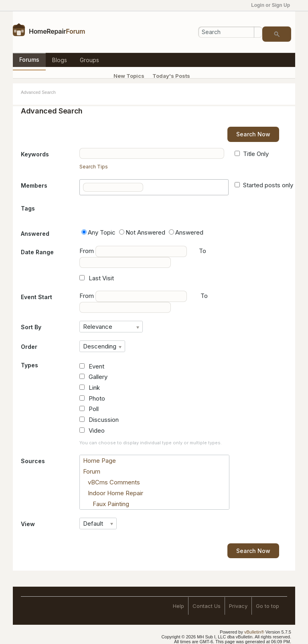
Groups (89, 60)
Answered (35, 234)
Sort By (31, 327)
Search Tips (94, 167)
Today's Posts (171, 76)
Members (34, 185)
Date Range (37, 252)
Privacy (238, 606)
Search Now (253, 134)
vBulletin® (254, 632)
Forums (29, 60)
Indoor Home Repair (113, 493)
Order (29, 347)
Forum (92, 471)
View (28, 524)
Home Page (99, 461)
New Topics (129, 76)
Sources (33, 461)
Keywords (35, 154)
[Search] (230, 32)
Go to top (267, 606)
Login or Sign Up (273, 5)
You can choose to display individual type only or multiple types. (151, 443)
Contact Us (207, 606)
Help (178, 606)
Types (29, 365)
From (133, 251)
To (204, 296)
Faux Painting (106, 504)
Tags (28, 208)
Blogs (60, 60)
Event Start (36, 297)
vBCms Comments (111, 482)
